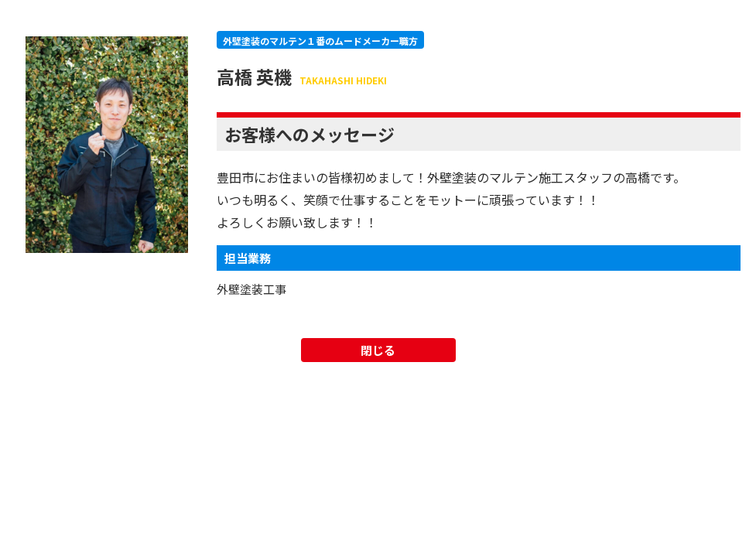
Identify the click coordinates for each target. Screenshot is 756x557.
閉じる (378, 350)
